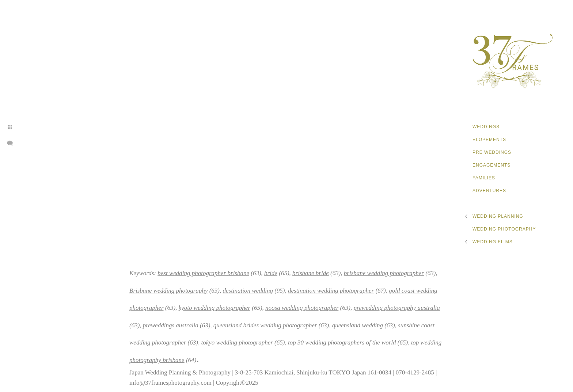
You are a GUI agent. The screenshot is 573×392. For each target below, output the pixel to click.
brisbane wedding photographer (384, 273)
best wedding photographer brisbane (203, 273)
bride (271, 273)
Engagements (492, 165)
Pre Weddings (492, 152)
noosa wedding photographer (302, 308)
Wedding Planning (498, 216)
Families (484, 178)
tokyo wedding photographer (237, 342)
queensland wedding (358, 325)
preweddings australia (171, 325)
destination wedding (248, 291)
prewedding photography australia (396, 308)
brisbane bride (311, 273)
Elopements (489, 140)
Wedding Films (493, 242)
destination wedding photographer (331, 291)
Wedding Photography (504, 229)
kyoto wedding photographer (215, 308)
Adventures (489, 191)
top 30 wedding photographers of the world (342, 342)
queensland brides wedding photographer (265, 325)
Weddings (486, 127)
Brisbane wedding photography (168, 291)
